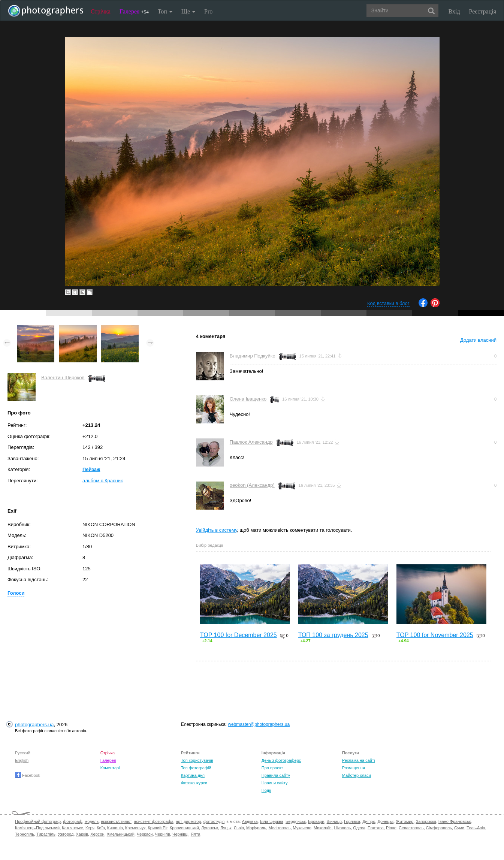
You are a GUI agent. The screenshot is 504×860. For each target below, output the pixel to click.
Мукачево (302, 828)
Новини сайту (275, 783)
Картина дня (193, 775)
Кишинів (115, 828)
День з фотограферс (281, 760)
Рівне (391, 828)
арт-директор (188, 821)
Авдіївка (250, 821)
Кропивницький (184, 828)
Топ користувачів (197, 760)
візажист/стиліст (116, 821)
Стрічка (101, 11)
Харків (82, 834)
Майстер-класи (357, 775)
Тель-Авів (476, 828)
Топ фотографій (196, 768)
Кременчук (135, 828)
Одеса (359, 828)
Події (266, 790)
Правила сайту (276, 775)
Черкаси (145, 834)
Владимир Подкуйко (253, 356)
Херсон (97, 834)
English (22, 760)
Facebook (28, 775)
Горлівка (352, 821)
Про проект (272, 768)
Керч (90, 828)
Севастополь (411, 828)
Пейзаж (91, 469)
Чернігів (163, 834)
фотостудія (214, 821)
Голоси (16, 593)
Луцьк (226, 828)
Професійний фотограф (38, 821)
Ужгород (66, 834)
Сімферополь (439, 828)
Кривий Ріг (157, 828)
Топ (165, 11)
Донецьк (385, 821)
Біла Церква (272, 821)
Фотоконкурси (194, 783)
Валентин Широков (63, 378)
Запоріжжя (426, 821)
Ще (188, 11)
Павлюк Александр (251, 442)
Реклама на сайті (359, 760)
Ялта (195, 834)
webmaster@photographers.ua (259, 724)
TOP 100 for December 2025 (239, 635)
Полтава (376, 828)
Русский (23, 753)
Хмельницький (121, 834)
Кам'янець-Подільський (37, 828)
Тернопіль (25, 834)
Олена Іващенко (248, 399)
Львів (239, 828)
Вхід (454, 11)
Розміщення (354, 768)
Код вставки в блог (388, 303)
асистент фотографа (154, 821)
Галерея (134, 11)
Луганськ (210, 828)
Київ (101, 828)
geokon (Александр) (252, 485)
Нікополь (342, 828)
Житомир (405, 821)
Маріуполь (256, 828)
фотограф (73, 821)
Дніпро (369, 821)
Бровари (316, 821)
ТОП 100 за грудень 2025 (333, 635)
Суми (459, 828)
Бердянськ (296, 821)
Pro (208, 11)
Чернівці (180, 834)
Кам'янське (73, 828)
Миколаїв (323, 828)
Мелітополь (279, 828)
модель (92, 821)
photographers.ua (34, 725)
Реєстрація (483, 11)
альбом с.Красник (103, 481)
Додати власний (478, 340)
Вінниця (334, 821)
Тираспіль (46, 834)
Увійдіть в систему (217, 530)
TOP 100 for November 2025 (435, 635)
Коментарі (110, 768)
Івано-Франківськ (455, 821)
